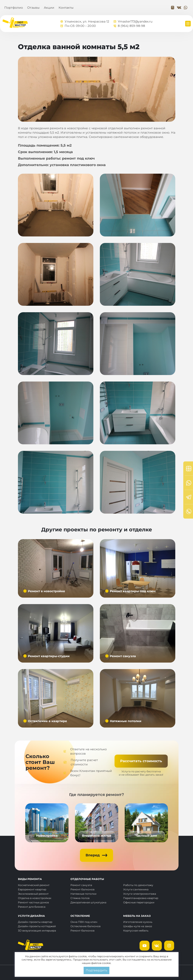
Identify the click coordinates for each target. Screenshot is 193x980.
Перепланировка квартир (141, 898)
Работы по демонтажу (138, 885)
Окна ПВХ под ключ (84, 922)
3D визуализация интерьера (37, 931)
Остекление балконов (85, 926)
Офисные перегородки (139, 902)
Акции (49, 8)
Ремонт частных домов (33, 902)
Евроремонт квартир (32, 889)
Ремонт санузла (81, 885)
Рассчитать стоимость (141, 761)
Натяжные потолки (83, 894)
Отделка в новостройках (35, 898)
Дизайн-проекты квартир (35, 922)
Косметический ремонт (34, 885)
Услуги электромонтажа (140, 894)
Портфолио (14, 8)
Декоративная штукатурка (88, 902)
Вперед (93, 855)
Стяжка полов (80, 898)
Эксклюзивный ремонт (33, 894)
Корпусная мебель (136, 931)
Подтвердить (96, 970)
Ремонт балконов (82, 889)
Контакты (66, 8)
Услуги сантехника (136, 889)
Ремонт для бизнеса (32, 907)
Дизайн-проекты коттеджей (37, 926)
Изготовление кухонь (138, 922)
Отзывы (33, 8)
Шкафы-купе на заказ (138, 926)
